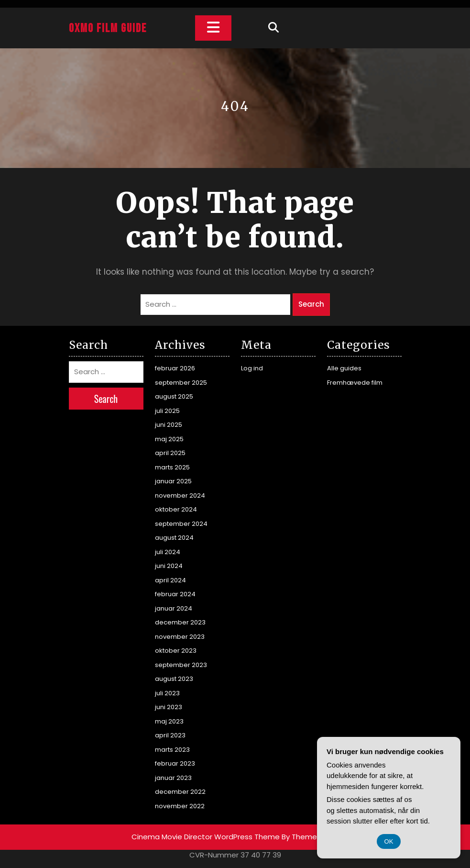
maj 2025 (169, 439)
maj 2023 (169, 721)
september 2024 (181, 524)
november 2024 (180, 495)
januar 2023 (173, 778)
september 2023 (181, 665)
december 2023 (180, 622)
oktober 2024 (176, 509)
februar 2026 (175, 368)
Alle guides (344, 368)
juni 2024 (169, 566)
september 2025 (181, 383)
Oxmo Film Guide (108, 28)
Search (311, 304)
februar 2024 (175, 594)
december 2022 (180, 792)
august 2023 (174, 679)
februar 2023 (175, 763)
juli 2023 (167, 693)
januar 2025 (173, 481)
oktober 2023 (176, 651)
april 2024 (170, 580)
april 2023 (170, 735)
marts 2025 (172, 467)
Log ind (252, 368)
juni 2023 (169, 707)
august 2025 (174, 396)
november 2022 (180, 806)
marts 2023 (172, 750)
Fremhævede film (355, 383)
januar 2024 (174, 608)
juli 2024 (168, 552)
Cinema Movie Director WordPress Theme (206, 837)
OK (389, 841)
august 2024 (174, 538)
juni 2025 (169, 425)
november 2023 (180, 637)
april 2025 (170, 453)
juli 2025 (167, 411)
